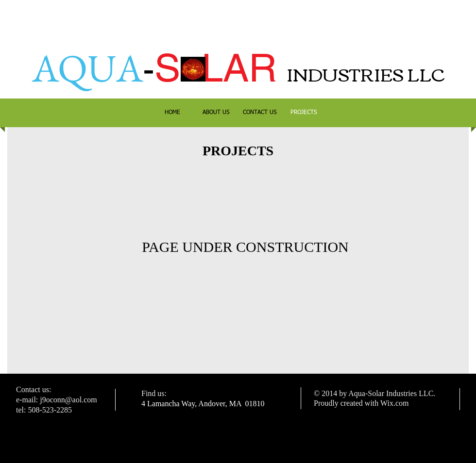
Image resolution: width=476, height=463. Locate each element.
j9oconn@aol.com (68, 400)
